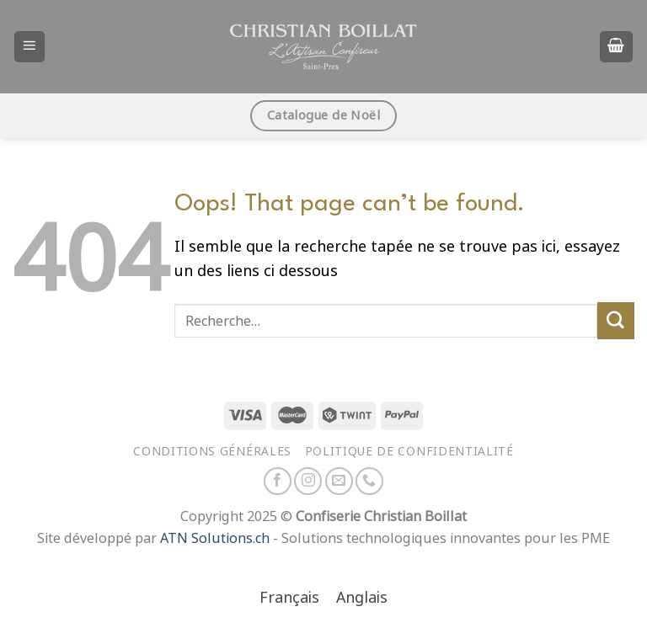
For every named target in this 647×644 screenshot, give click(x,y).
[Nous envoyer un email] (339, 481)
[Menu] (30, 46)
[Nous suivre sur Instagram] (308, 481)
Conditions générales (212, 451)
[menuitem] (289, 599)
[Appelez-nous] (369, 481)
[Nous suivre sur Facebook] (278, 481)
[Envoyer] (616, 321)
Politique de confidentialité (409, 451)
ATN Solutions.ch (215, 538)
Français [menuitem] (289, 598)
